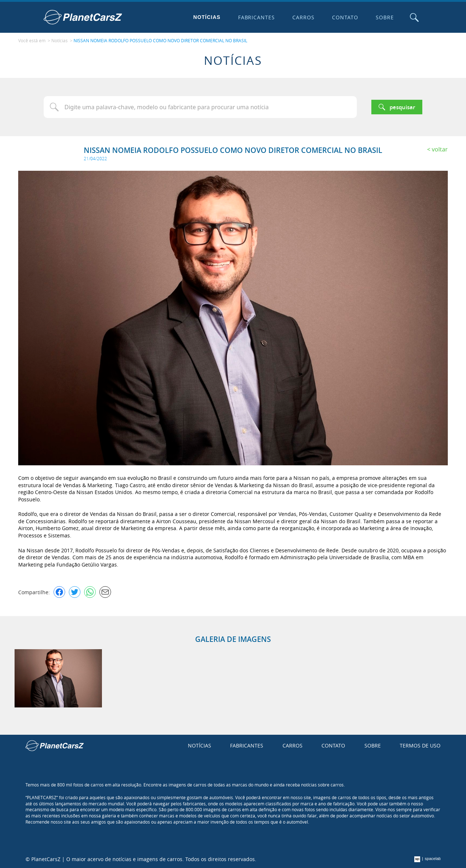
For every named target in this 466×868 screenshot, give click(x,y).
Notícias (207, 17)
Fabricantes (257, 17)
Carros (303, 17)
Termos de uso (420, 745)
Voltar (440, 149)
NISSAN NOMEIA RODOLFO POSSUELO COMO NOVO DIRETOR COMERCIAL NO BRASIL (160, 40)
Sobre (385, 17)
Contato (345, 17)
